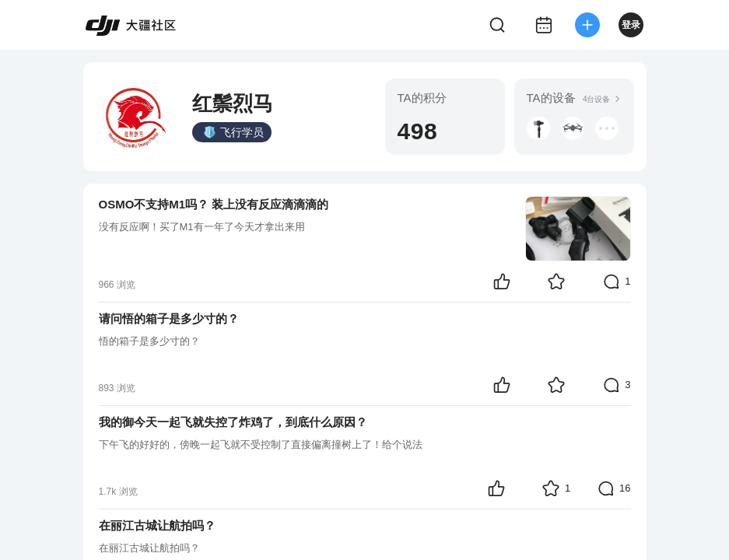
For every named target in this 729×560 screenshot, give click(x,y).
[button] (538, 128)
